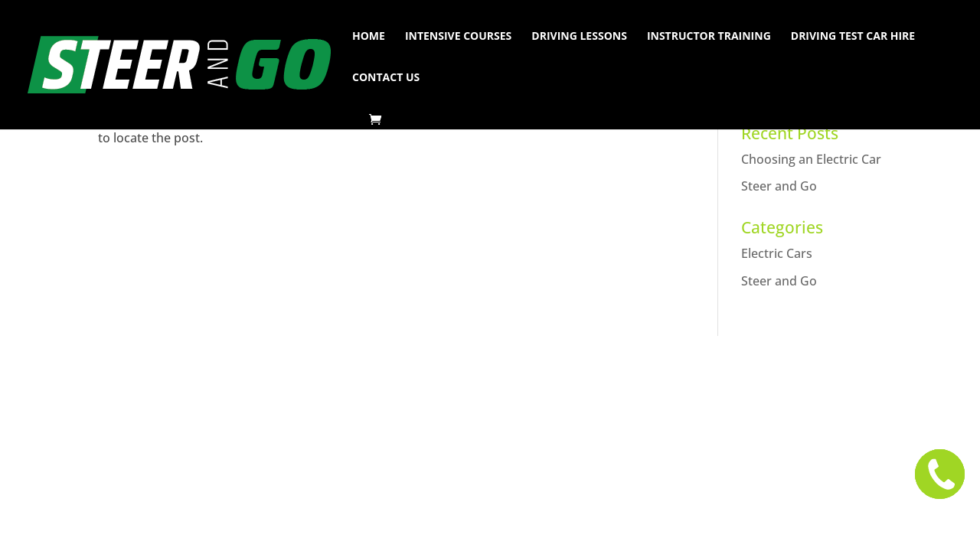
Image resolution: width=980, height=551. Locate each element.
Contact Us (386, 78)
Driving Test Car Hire (853, 37)
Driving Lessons (579, 37)
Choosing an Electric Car (811, 159)
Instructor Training (709, 37)
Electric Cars (777, 253)
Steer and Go (779, 186)
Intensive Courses (458, 37)
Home (369, 37)
